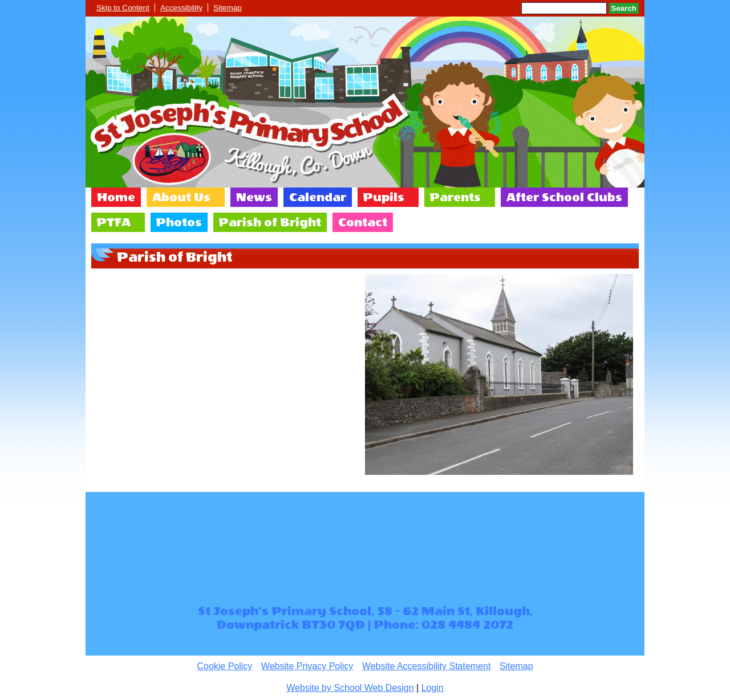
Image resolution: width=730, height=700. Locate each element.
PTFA (114, 222)
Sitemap (228, 8)
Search (624, 8)
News (254, 197)
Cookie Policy (224, 666)
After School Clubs (564, 197)
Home (116, 197)
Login (433, 688)
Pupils (384, 197)
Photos (179, 222)
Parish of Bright (270, 222)
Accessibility (181, 8)
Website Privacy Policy (307, 666)
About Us (181, 197)
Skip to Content (123, 8)
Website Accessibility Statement (427, 666)
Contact (363, 222)
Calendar (318, 197)
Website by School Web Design (350, 688)
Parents (455, 197)
